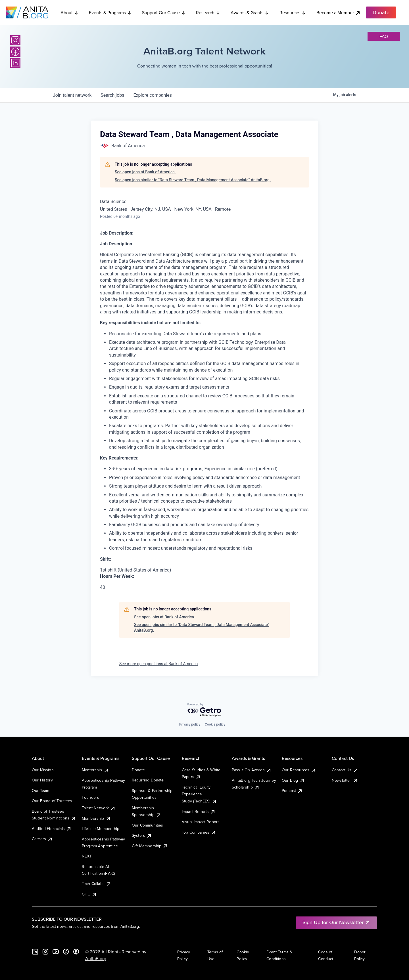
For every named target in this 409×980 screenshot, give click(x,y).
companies (153, 95)
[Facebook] (15, 52)
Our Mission (43, 770)
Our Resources (299, 770)
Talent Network (99, 808)
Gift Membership (150, 846)
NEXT (87, 856)
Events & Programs (110, 12)
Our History (42, 780)
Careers (42, 839)
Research (208, 12)
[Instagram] (15, 40)
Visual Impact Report (200, 822)
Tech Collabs (97, 884)
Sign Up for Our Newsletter (336, 922)
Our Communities (147, 825)
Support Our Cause (164, 12)
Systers (142, 835)
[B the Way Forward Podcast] (76, 952)
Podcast (292, 791)
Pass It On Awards (252, 770)
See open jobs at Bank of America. (145, 172)
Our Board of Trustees (52, 801)
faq (384, 36)
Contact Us (345, 770)
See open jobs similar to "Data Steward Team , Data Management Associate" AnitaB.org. (193, 180)
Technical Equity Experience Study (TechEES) (199, 794)
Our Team (40, 791)
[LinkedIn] (15, 63)
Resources (293, 12)
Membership (96, 818)
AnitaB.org (96, 958)
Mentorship (95, 770)
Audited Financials (52, 829)
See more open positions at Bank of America (158, 664)
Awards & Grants (250, 12)
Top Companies (199, 832)
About (70, 12)
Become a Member (339, 13)
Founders (90, 797)
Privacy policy (190, 724)
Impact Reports (199, 812)
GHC (89, 894)
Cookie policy (215, 724)
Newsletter (345, 780)
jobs (112, 95)
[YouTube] (56, 952)
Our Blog (293, 780)
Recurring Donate (148, 780)
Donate (138, 770)
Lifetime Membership (101, 829)
